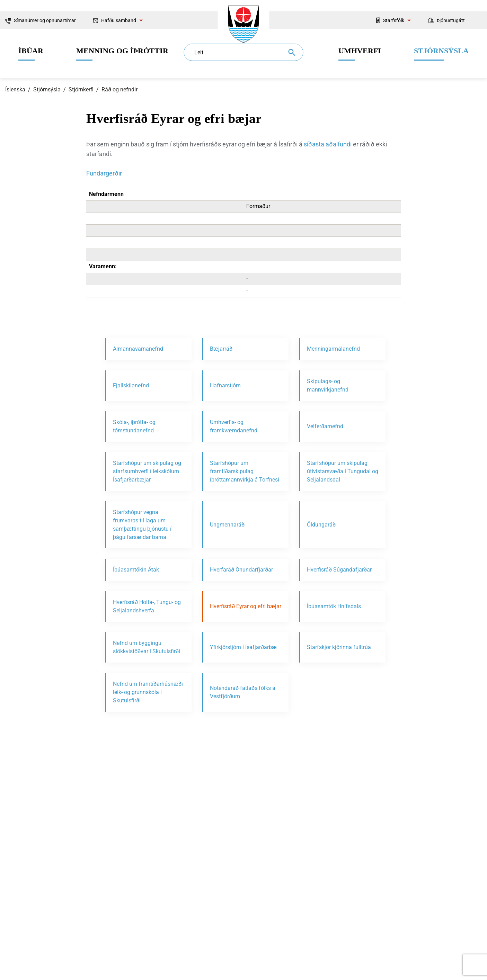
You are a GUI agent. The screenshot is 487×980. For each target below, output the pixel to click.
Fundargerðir (104, 173)
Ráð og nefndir (119, 89)
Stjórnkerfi (81, 89)
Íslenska (15, 89)
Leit (199, 52)
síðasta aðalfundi (328, 144)
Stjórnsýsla (47, 89)
